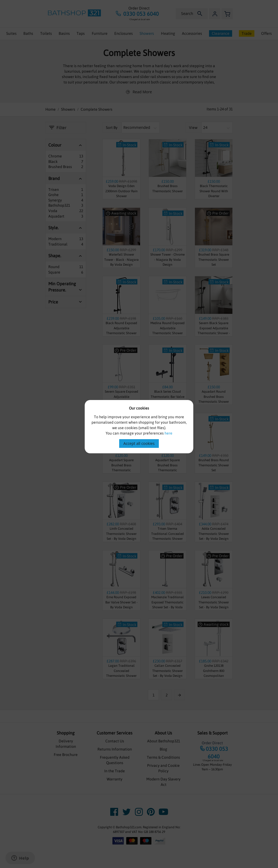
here (168, 433)
